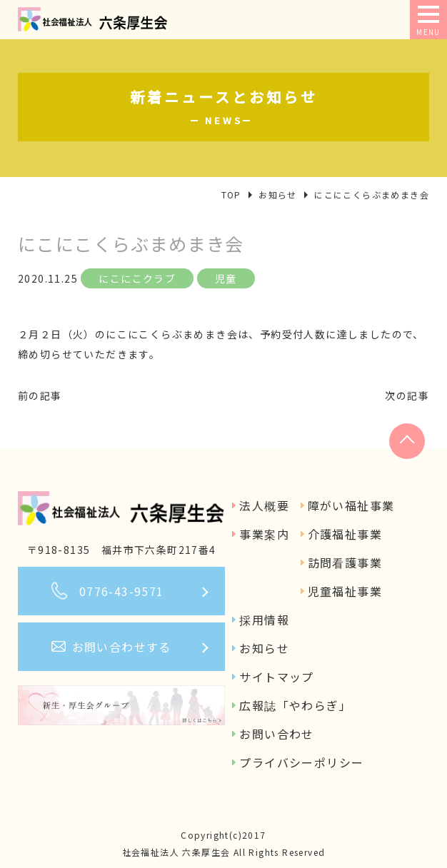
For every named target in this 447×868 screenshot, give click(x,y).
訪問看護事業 (345, 562)
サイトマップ (276, 677)
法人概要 (264, 505)
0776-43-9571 (122, 591)
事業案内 (264, 534)
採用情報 (264, 620)
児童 (226, 278)
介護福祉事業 (345, 534)
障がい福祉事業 (351, 505)
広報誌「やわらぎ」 (295, 705)
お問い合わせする (122, 647)
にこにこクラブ (137, 278)
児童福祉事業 (345, 591)
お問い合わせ (276, 734)
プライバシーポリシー (301, 762)
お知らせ (264, 648)
